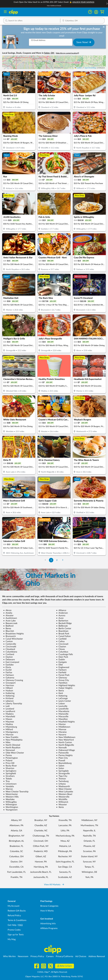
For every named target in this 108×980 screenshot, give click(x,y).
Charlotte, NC (41, 831)
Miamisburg (10, 727)
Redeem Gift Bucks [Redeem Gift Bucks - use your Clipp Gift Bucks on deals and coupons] (17, 911)
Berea (7, 628)
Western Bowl (64, 794)
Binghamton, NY (16, 836)
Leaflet (78, 68)
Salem (60, 766)
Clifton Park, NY (41, 846)
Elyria (7, 667)
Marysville (62, 717)
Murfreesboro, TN (89, 825)
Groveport (9, 683)
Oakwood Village (65, 750)
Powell (61, 761)
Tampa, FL (89, 867)
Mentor (61, 724)
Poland (8, 761)
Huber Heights (64, 688)
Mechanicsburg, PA (65, 836)
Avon (60, 618)
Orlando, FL (89, 841)
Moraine (61, 732)
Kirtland (8, 698)
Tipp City (62, 776)
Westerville (63, 797)
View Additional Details (54, 6)
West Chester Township (16, 792)
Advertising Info (48, 924)
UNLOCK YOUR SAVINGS (83, 2)
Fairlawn (9, 675)
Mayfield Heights (65, 722)
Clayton (61, 647)
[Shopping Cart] (102, 12)
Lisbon (60, 704)
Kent (60, 693)
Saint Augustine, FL (65, 862)
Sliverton (9, 768)
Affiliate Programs (49, 928)
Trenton (61, 779)
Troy (6, 781)
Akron (7, 610)
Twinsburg (62, 781)
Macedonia (63, 711)
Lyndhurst (9, 711)
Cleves (60, 649)
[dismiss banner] (104, 27)
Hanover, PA (41, 862)
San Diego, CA (65, 867)
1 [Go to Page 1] (51, 560)
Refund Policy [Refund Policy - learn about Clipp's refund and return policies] (14, 916)
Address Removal (97, 956)
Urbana (61, 784)
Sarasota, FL (65, 872)
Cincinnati (62, 644)
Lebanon (8, 701)
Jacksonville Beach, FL (41, 872)
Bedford (8, 626)
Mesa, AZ (65, 841)
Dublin (61, 660)
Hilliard (8, 688)
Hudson (8, 691)
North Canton (64, 742)
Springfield (10, 774)
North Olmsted (12, 745)
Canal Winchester (13, 639)
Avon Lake (9, 621)
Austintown (10, 618)
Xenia (60, 807)
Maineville (62, 714)
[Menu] (5, 12)
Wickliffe (62, 799)
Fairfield (61, 673)
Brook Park (63, 634)
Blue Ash (9, 631)
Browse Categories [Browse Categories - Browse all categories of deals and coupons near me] (49, 906)
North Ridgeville (65, 745)
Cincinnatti (10, 647)
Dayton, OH (16, 862)
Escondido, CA (16, 867)
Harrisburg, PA (41, 867)
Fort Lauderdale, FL (16, 872)
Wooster (62, 805)
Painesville (62, 753)
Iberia (60, 691)
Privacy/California (64, 956)
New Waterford (65, 740)
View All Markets (54, 885)
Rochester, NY (65, 857)
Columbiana (10, 652)
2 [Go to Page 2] (57, 560)
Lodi (6, 706)
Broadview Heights (14, 634)
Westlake (9, 799)
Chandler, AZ (41, 825)
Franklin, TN (16, 877)
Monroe (61, 729)
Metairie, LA (65, 846)
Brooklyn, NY (41, 820)
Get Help (12, 925)
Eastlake (8, 665)
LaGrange (62, 698)
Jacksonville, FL (41, 877)
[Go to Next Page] (63, 560)
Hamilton (62, 683)
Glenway (62, 678)
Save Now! (84, 42)
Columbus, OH (16, 857)
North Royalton (12, 748)
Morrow (8, 735)
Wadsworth (63, 786)
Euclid (7, 670)
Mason (8, 719)
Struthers (9, 776)
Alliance (61, 610)
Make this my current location (67, 53)
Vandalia (9, 786)
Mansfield (9, 717)
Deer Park (62, 657)
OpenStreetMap (90, 68)
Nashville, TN (89, 836)
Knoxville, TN (65, 820)
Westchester (11, 794)
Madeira (8, 714)
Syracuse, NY (89, 862)
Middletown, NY (89, 820)
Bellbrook (62, 626)
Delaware (9, 660)
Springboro (10, 771)
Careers (50, 956)
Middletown (63, 727)
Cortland (9, 654)
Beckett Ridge (64, 623)
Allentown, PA (16, 825)
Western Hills (11, 797)
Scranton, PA (89, 851)
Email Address (38, 40)
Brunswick (10, 636)
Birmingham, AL (16, 841)
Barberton (62, 621)
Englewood (63, 667)
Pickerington (11, 758)
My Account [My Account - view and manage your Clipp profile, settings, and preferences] (14, 906)
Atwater (8, 616)
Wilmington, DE (89, 872)
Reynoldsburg (64, 763)
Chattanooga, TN (41, 836)
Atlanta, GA (16, 831)
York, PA (89, 877)
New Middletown (66, 737)
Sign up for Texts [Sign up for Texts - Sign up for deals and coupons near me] (16, 935)
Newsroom (23, 956)
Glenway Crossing (13, 680)
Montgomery (11, 732)
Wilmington (10, 805)
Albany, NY (16, 820)
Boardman (62, 631)
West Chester (64, 789)
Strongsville (63, 774)
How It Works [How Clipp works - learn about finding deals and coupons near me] (47, 911)
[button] (96, 12)
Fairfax (8, 673)
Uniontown (10, 784)
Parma (8, 755)
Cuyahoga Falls (65, 654)
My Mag (12, 939)
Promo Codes (14, 930)
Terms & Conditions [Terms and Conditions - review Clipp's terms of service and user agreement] (17, 920)
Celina (60, 641)
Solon (60, 768)
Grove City (63, 680)
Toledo (8, 779)
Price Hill (9, 763)
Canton (8, 641)
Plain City (62, 758)
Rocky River (10, 766)
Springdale (62, 771)
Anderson (62, 613)
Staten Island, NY (89, 857)
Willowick (62, 802)
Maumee (9, 722)
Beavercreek (10, 623)
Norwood (9, 750)
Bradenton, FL (16, 846)
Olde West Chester (14, 753)
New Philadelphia (13, 740)
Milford (8, 729)
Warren (8, 789)
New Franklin (11, 737)
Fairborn (61, 670)
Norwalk (61, 748)
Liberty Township (13, 704)
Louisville (62, 706)
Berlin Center (64, 628)
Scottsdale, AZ (65, 877)
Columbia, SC (16, 851)
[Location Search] (82, 21)
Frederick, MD (41, 851)
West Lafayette (65, 792)
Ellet (59, 665)
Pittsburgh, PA (65, 851)
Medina (8, 724)
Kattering (9, 693)
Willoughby (10, 802)
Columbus (62, 652)
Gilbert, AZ (41, 857)
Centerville (10, 644)
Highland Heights (66, 685)
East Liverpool (11, 662)
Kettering (9, 696)
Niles (7, 742)
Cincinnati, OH (41, 841)
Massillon (62, 719)
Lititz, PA (65, 831)
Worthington (11, 807)
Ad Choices (81, 956)
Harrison (9, 685)
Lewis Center (64, 701)
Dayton (8, 657)
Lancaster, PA (65, 825)
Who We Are (9, 956)
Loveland (9, 709)
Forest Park (63, 675)
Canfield (61, 639)
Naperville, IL (89, 831)
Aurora (61, 616)
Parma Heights (64, 755)
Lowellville (62, 709)
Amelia (8, 613)
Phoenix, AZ (89, 846)
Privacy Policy (37, 956)
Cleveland (9, 649)
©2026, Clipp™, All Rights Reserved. (52, 972)
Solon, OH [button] (49, 53)
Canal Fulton (63, 636)
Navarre (61, 735)
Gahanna (9, 678)
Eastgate (61, 662)
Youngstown (10, 810)
